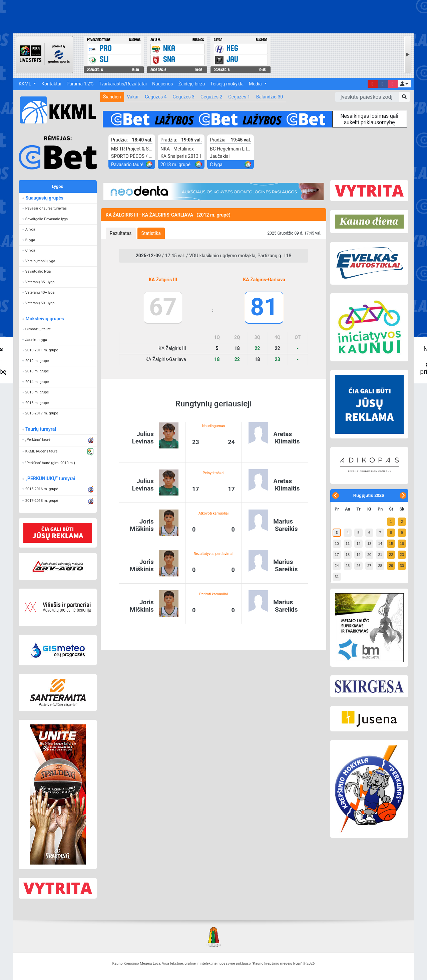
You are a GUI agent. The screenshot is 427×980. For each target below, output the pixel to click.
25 (348, 566)
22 (391, 555)
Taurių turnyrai (41, 429)
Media (256, 84)
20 (369, 555)
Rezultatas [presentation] (121, 233)
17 (337, 555)
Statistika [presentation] (151, 233)
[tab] (121, 233)
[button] (404, 84)
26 (358, 566)
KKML (26, 84)
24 (337, 566)
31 (337, 577)
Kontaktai (51, 84)
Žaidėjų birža (191, 84)
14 (380, 544)
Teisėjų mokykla (227, 84)
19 (358, 555)
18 (348, 555)
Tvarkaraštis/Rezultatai (123, 84)
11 (348, 544)
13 (369, 544)
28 (380, 566)
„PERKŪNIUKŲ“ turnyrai (50, 478)
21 (380, 555)
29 (391, 566)
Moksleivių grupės (45, 319)
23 (402, 555)
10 (337, 544)
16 (402, 544)
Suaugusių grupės (44, 198)
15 (391, 544)
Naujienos (162, 84)
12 (358, 544)
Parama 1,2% (80, 84)
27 (369, 566)
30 (402, 566)
